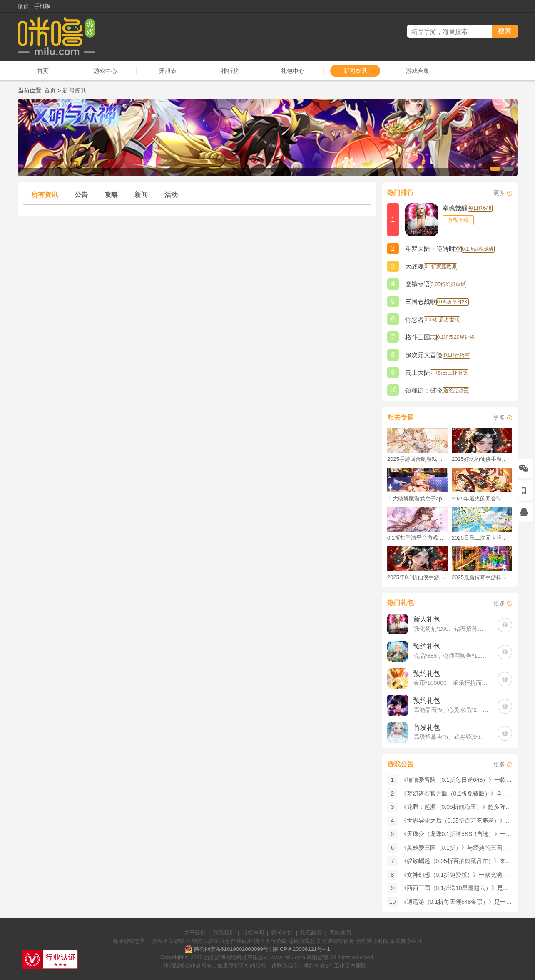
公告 (81, 195)
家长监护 (282, 933)
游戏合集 (418, 71)
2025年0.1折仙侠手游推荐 (417, 577)
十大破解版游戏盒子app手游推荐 (417, 499)
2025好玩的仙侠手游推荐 (482, 459)
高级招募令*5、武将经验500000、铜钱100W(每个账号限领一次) (452, 737)
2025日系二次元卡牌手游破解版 (482, 538)
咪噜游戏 (318, 957)
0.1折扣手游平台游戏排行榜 (417, 538)
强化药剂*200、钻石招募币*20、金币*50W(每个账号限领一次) (452, 629)
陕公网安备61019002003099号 (231, 949)
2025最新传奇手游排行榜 (482, 577)
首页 (43, 71)
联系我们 (224, 933)
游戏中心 (105, 71)
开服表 (168, 71)
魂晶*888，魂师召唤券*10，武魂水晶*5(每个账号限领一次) (452, 656)
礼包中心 (293, 71)
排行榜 (230, 71)
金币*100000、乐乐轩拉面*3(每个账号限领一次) (452, 683)
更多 (499, 193)
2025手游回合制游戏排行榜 (417, 459)
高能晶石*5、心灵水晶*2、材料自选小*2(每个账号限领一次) (452, 710)
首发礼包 (427, 728)
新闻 (141, 195)
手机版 (42, 6)
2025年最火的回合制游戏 (482, 499)
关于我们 (195, 933)
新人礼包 (427, 619)
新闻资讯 (355, 71)
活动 (171, 195)
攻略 (111, 195)
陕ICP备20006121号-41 (301, 949)
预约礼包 (427, 646)
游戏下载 (458, 220)
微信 (23, 6)
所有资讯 (45, 195)
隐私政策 (311, 933)
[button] (495, 169)
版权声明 (253, 933)
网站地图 (340, 933)
